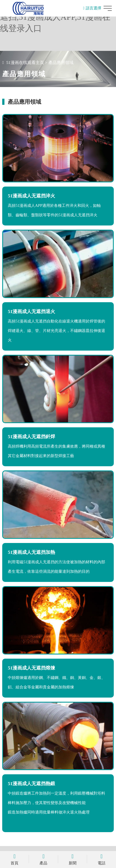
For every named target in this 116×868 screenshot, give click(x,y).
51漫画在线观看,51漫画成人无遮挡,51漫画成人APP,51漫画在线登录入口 (55, 17)
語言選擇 (92, 8)
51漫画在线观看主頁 (25, 63)
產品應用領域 (61, 63)
